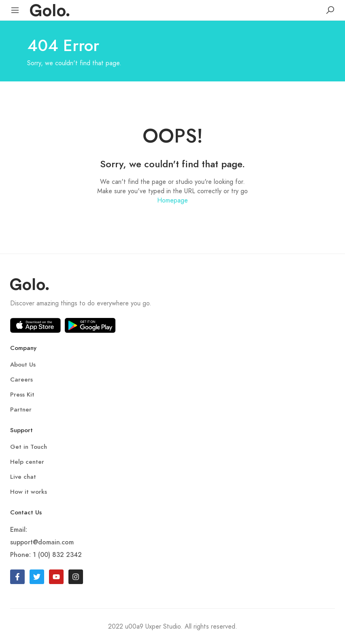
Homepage (172, 200)
